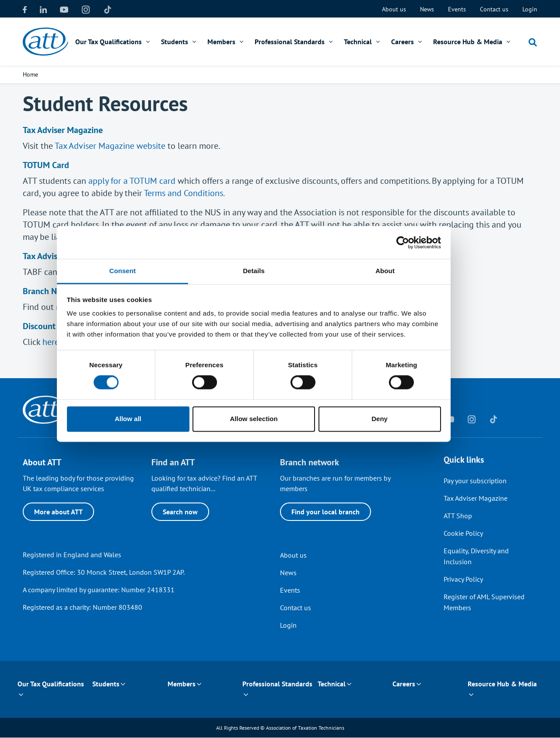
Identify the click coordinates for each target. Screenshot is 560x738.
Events (457, 9)
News (427, 9)
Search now (180, 512)
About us (394, 9)
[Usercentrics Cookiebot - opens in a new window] (429, 278)
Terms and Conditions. (184, 193)
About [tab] (411, 306)
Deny (406, 454)
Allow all (154, 454)
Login (530, 9)
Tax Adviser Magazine (476, 498)
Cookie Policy (463, 533)
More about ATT (58, 512)
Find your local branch (325, 512)
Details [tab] (280, 306)
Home (30, 74)
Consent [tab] (149, 306)
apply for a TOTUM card (132, 181)
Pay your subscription (475, 481)
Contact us (494, 9)
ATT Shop (458, 516)
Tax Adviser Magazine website (110, 146)
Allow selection (280, 454)
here (51, 342)
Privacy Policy (463, 579)
